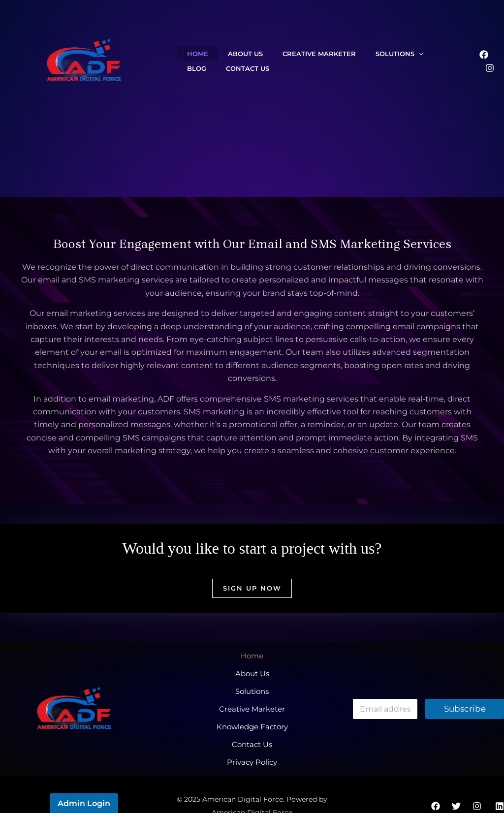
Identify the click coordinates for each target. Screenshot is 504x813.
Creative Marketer (295, 54)
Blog (408, 54)
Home (193, 54)
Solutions (365, 54)
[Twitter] (456, 784)
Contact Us (204, 68)
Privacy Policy (252, 738)
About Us (231, 54)
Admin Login (84, 781)
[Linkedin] (500, 784)
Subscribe (465, 699)
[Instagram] (490, 68)
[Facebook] (484, 55)
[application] (384, 54)
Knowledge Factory (252, 712)
